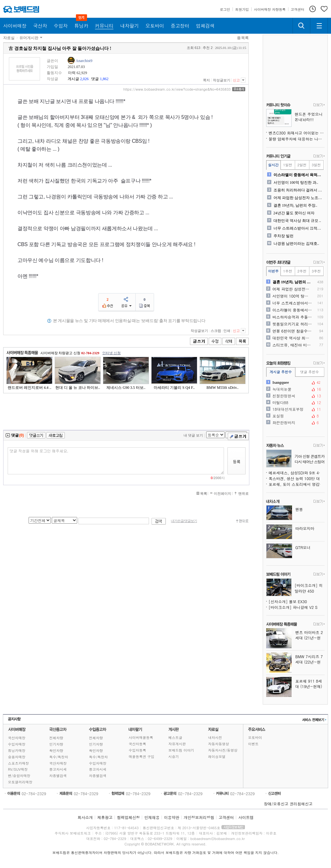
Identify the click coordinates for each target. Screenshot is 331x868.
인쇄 (227, 331)
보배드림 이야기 (181, 750)
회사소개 (85, 817)
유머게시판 (29, 38)
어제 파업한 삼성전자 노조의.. (298, 198)
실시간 (273, 165)
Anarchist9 (84, 61)
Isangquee (295, 382)
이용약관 (172, 817)
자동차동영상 (219, 744)
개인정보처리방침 (199, 817)
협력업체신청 (128, 817)
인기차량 (56, 744)
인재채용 (152, 817)
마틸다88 (295, 403)
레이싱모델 (217, 757)
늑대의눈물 (295, 389)
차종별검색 (58, 776)
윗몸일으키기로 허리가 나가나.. (292, 324)
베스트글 (175, 737)
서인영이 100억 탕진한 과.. (296, 183)
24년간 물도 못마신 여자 (294, 213)
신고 (236, 80)
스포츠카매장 (18, 763)
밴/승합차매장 (19, 776)
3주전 (316, 271)
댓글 (95, 79)
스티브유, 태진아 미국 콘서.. (292, 345)
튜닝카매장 (17, 751)
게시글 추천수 (281, 372)
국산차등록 (137, 744)
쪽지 (206, 80)
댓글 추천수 (310, 372)
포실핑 (295, 416)
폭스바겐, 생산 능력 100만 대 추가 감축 (297, 478)
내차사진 (215, 737)
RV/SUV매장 (18, 769)
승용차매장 (17, 757)
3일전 (316, 165)
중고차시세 (58, 769)
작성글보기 (222, 80)
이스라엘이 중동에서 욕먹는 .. (298, 175)
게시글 (73, 79)
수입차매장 (17, 744)
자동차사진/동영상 (223, 750)
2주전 (302, 271)
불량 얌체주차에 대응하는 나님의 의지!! (297, 139)
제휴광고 (105, 817)
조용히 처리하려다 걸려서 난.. (298, 190)
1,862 (104, 79)
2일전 (302, 165)
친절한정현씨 (295, 396)
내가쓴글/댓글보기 (184, 521)
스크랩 (216, 331)
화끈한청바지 (295, 423)
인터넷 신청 (111, 353)
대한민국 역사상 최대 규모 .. (297, 221)
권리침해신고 (301, 804)
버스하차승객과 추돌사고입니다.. (292, 317)
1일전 (287, 165)
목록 (245, 38)
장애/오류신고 (276, 804)
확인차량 (56, 751)
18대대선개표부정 (295, 409)
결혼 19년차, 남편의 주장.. (295, 205)
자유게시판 (177, 744)
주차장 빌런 (284, 236)
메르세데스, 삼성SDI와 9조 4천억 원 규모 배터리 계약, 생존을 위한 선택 (297, 473)
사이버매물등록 (141, 737)
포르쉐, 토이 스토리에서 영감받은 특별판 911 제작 (297, 484)
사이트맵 (246, 817)
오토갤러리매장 (20, 782)
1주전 (287, 271)
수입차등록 (137, 750)
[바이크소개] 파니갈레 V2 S (293, 607)
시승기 (174, 757)
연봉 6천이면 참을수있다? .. (292, 331)
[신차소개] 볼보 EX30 (288, 601)
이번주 (273, 271)
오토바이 (255, 737)
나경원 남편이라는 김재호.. (296, 244)
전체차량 (56, 738)
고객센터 (226, 817)
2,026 (84, 79)
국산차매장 (17, 738)
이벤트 (253, 744)
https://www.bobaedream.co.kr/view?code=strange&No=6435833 (177, 89)
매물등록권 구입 (142, 757)
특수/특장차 (59, 757)
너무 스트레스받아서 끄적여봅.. (298, 228)
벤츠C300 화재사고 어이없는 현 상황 (297, 133)
